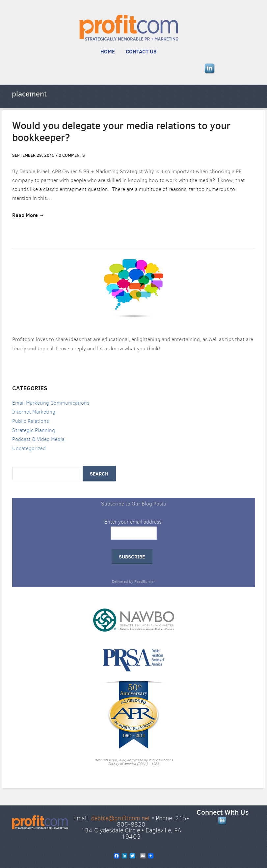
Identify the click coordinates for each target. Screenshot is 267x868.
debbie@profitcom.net (121, 818)
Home (108, 51)
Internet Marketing (34, 412)
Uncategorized (29, 448)
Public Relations (30, 421)
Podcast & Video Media (38, 439)
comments (72, 155)
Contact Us (141, 51)
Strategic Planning (34, 430)
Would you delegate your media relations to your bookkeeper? (121, 132)
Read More (25, 215)
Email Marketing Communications (51, 403)
